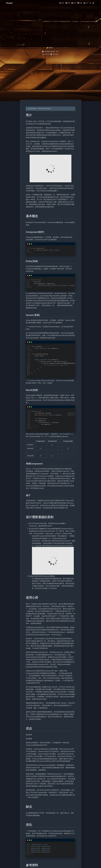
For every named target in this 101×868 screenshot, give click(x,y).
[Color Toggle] (93, 3)
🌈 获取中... (50, 48)
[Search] (90, 3)
